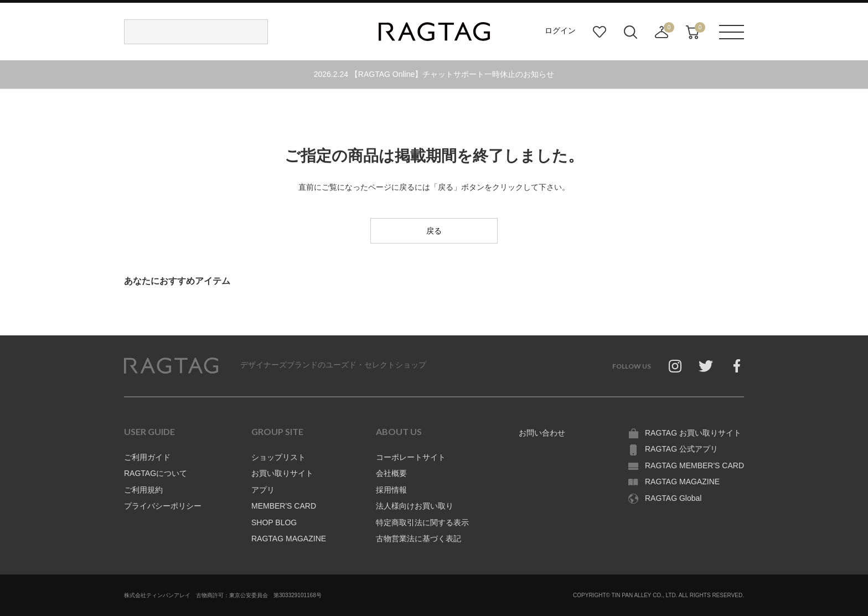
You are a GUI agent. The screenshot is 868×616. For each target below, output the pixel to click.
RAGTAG (171, 366)
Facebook (737, 366)
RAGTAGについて (156, 473)
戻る (434, 231)
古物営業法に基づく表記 (418, 539)
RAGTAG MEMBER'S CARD (694, 465)
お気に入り (600, 32)
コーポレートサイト (411, 457)
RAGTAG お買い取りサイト (693, 433)
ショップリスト (278, 457)
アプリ (263, 490)
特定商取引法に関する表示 (422, 522)
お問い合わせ (542, 433)
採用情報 (391, 490)
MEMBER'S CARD (284, 506)
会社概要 (391, 473)
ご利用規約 (143, 490)
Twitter (706, 366)
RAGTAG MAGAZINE (289, 539)
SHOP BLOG (274, 522)
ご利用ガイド (147, 457)
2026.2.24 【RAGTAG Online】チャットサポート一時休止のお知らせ (434, 74)
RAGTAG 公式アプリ (681, 449)
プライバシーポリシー (163, 506)
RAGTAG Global (673, 498)
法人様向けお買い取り (415, 506)
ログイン (560, 30)
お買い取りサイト (282, 473)
